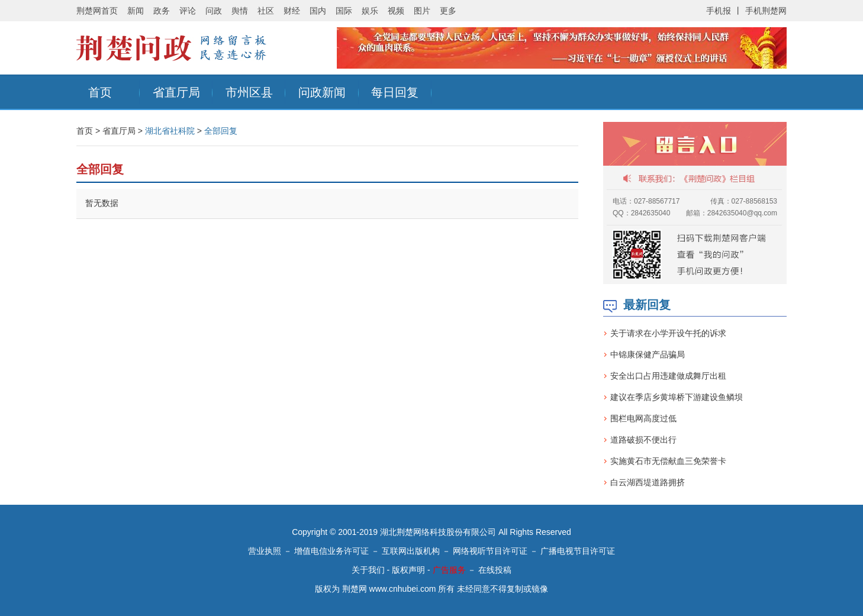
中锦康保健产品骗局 (648, 354)
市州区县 (249, 92)
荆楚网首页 (97, 11)
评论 (188, 11)
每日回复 (395, 92)
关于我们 (368, 570)
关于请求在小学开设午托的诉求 (668, 333)
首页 (100, 92)
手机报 (719, 11)
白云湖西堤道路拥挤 (648, 482)
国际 (344, 11)
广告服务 (449, 570)
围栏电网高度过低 (643, 418)
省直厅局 (176, 92)
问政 (214, 11)
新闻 (136, 11)
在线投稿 (495, 570)
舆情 (240, 11)
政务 (162, 11)
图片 (422, 11)
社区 (266, 11)
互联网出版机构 (411, 551)
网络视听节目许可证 (490, 551)
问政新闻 (322, 92)
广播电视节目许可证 (578, 551)
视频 (396, 11)
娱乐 (370, 11)
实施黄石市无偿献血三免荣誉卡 (668, 461)
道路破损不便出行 (643, 440)
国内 (318, 11)
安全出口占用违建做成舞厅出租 (668, 376)
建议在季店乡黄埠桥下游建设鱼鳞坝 (677, 397)
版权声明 (408, 570)
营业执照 (265, 551)
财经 (292, 11)
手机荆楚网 (766, 11)
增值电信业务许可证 (331, 551)
